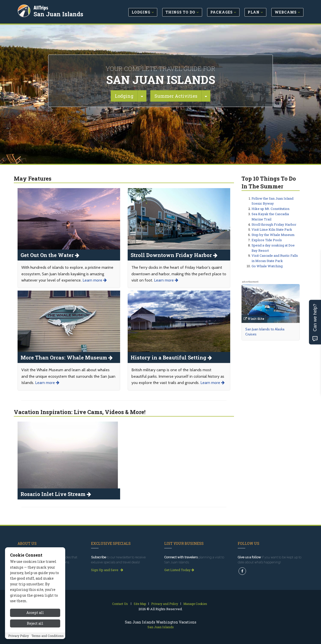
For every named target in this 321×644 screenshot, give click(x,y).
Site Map (140, 604)
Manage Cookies (195, 604)
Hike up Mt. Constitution (270, 209)
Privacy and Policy (165, 604)
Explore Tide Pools (267, 240)
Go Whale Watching (267, 266)
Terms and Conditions (48, 636)
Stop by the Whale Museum (273, 235)
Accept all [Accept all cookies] (35, 613)
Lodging (124, 96)
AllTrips (41, 7)
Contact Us (120, 604)
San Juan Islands (59, 14)
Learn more (95, 280)
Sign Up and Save (107, 570)
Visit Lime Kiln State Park (272, 229)
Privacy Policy (19, 636)
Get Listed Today (179, 570)
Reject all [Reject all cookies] (35, 623)
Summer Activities (176, 96)
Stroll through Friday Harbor (274, 224)
